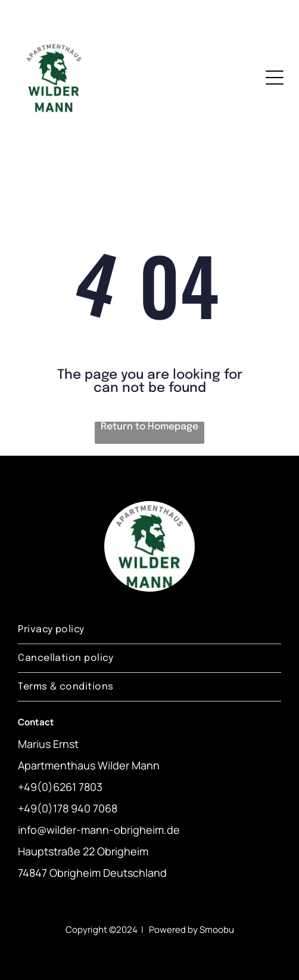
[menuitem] (149, 630)
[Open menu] (275, 78)
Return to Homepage (149, 427)
